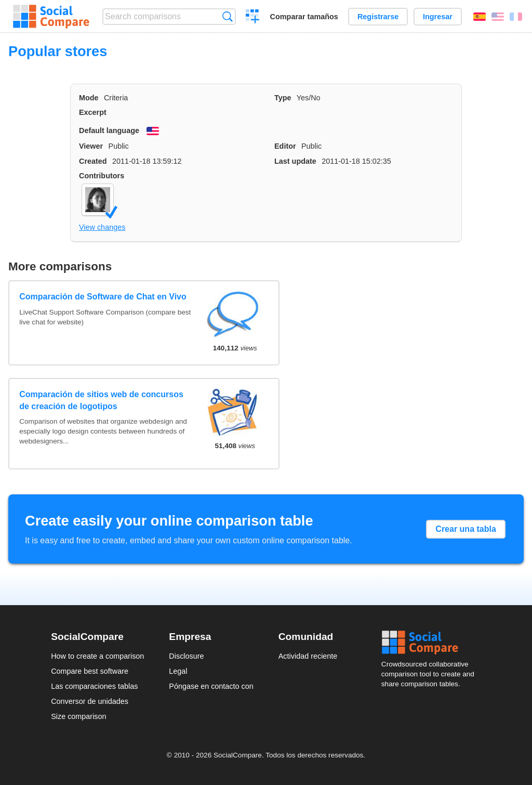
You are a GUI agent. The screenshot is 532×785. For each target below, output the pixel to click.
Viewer (91, 146)
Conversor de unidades (90, 701)
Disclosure (186, 656)
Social (431, 643)
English (498, 17)
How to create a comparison (97, 656)
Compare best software (90, 671)
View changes (102, 227)
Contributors (102, 176)
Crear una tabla (465, 529)
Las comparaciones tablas (94, 686)
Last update (295, 161)
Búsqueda (227, 16)
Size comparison (78, 716)
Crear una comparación (253, 18)
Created (93, 161)
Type (283, 98)
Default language (109, 130)
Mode (89, 98)
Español (480, 17)
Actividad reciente (308, 656)
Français (516, 17)
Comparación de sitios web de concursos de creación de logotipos (101, 400)
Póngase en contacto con (211, 686)
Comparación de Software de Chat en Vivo (103, 297)
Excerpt (93, 112)
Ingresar (438, 17)
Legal (178, 671)
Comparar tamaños (304, 17)
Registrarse (378, 17)
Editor (285, 146)
